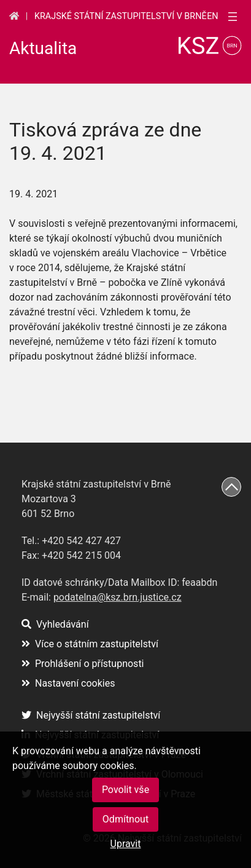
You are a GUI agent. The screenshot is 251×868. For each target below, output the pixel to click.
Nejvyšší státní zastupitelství (91, 715)
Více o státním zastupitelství (90, 644)
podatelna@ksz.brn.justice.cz (118, 597)
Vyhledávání (55, 624)
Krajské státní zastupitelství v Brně (121, 16)
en (212, 17)
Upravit (126, 844)
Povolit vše (125, 790)
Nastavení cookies (68, 683)
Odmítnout (125, 819)
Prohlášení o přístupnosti (83, 664)
